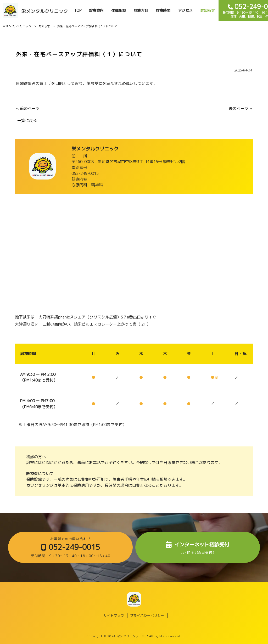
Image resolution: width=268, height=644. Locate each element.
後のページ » (240, 108)
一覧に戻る (27, 121)
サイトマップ (114, 616)
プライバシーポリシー (147, 616)
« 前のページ (28, 108)
